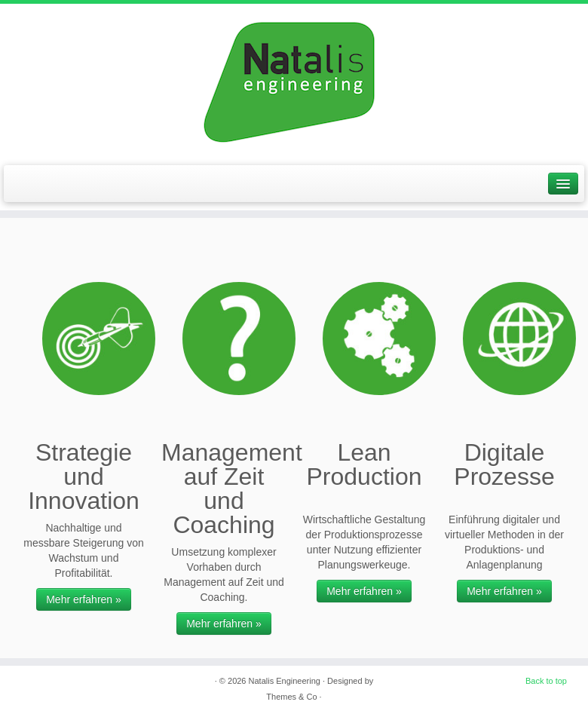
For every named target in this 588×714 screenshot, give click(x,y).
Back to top (546, 681)
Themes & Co (291, 697)
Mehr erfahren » (84, 599)
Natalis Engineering (285, 681)
